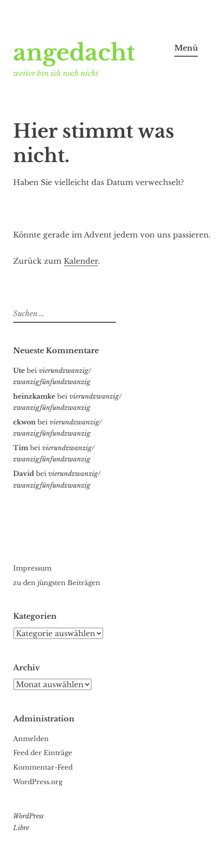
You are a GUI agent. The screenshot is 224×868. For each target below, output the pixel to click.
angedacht (74, 52)
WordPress (28, 816)
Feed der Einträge (43, 753)
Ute (19, 371)
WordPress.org (38, 782)
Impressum (32, 568)
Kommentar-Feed (43, 767)
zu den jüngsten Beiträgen (57, 583)
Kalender (81, 261)
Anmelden (31, 739)
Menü (186, 48)
